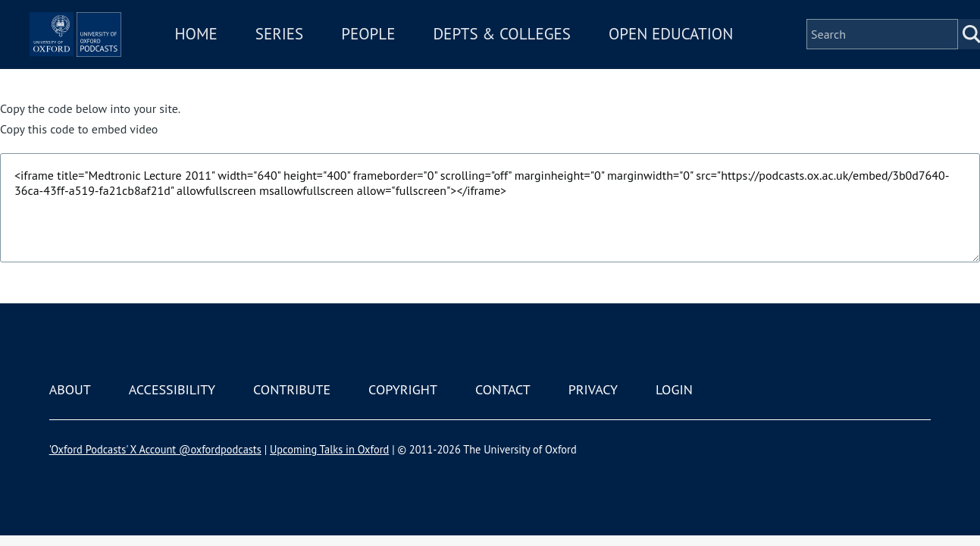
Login (674, 389)
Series (361, 44)
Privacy (593, 389)
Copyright (403, 389)
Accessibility (172, 389)
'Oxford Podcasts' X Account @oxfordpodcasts (155, 449)
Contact (503, 389)
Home (278, 44)
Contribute (292, 389)
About (70, 389)
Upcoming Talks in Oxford (329, 449)
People (450, 44)
